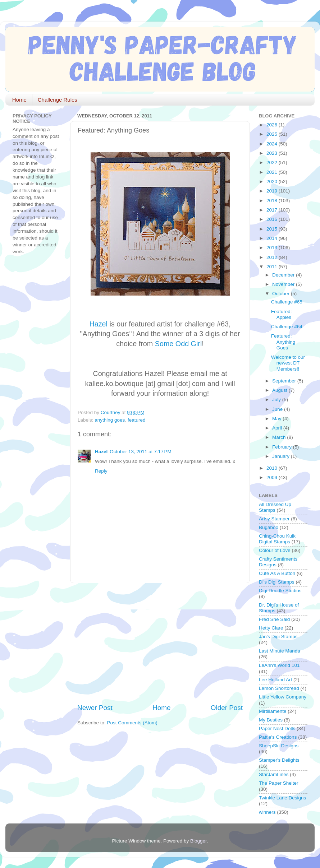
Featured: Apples (282, 314)
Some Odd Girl (179, 344)
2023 (273, 153)
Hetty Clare (271, 628)
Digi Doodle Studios (280, 591)
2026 (273, 125)
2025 (273, 134)
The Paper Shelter (279, 783)
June (278, 409)
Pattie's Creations (278, 737)
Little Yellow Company (283, 697)
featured (137, 420)
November (284, 284)
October (282, 294)
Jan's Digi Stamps (278, 637)
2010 (273, 468)
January (282, 456)
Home (19, 100)
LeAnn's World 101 (279, 665)
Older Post (227, 708)
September (285, 381)
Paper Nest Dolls (277, 728)
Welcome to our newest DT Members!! (288, 363)
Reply (101, 471)
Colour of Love (275, 550)
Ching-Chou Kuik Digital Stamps (277, 539)
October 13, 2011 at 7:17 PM (140, 452)
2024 (273, 144)
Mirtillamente (273, 711)
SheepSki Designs (279, 746)
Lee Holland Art (275, 680)
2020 (273, 182)
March (280, 437)
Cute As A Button (277, 573)
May (277, 419)
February (283, 447)
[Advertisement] (161, 643)
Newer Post (95, 708)
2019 (273, 191)
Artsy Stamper (274, 519)
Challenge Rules (58, 100)
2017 (273, 210)
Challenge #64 (287, 327)
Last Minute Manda (280, 651)
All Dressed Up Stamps (275, 507)
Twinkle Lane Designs (282, 798)
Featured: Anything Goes (283, 342)
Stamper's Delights (279, 760)
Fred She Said (274, 619)
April (278, 428)
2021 (273, 172)
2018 (273, 201)
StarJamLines (274, 774)
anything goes (110, 420)
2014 (273, 238)
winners (267, 812)
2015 (273, 229)
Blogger (198, 841)
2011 (273, 267)
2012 (273, 257)
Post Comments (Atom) (132, 723)
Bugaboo (269, 527)
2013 (273, 248)
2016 (273, 219)
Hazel (101, 452)
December (284, 275)
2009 (273, 477)
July (277, 400)
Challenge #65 (287, 302)
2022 (273, 163)
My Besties (271, 720)
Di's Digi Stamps (277, 582)
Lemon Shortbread (279, 688)
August (280, 390)
